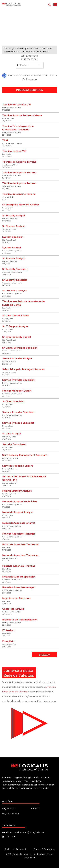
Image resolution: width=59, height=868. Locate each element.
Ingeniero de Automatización (20, 620)
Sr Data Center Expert (16, 315)
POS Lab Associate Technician (21, 544)
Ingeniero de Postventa (17, 598)
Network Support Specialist (19, 577)
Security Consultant (14, 444)
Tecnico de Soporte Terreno (19, 162)
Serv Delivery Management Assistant (25, 455)
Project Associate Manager (19, 534)
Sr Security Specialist (15, 269)
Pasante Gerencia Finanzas (19, 566)
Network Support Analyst (18, 512)
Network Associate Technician (21, 555)
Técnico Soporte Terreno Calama (22, 115)
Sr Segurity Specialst (15, 280)
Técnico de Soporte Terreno (19, 172)
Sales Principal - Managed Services (23, 369)
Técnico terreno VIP (14, 151)
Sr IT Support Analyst (15, 326)
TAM (5, 140)
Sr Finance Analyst (13, 226)
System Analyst (12, 248)
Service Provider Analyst (17, 358)
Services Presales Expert (17, 466)
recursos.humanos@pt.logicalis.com (27, 832)
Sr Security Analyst (14, 215)
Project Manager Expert (17, 391)
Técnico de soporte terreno (19, 194)
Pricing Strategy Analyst (17, 491)
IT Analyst (8, 630)
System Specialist (13, 237)
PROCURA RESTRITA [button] (29, 90)
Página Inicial (9, 808)
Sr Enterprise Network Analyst (21, 205)
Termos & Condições (44, 849)
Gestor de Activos (13, 609)
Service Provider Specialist (18, 380)
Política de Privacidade (16, 849)
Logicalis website (10, 814)
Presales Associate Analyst (19, 587)
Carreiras (35, 808)
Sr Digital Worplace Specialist (20, 348)
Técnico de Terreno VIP (17, 105)
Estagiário (8, 641)
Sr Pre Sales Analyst (14, 291)
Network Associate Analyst (19, 523)
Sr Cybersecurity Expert (17, 337)
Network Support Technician (19, 501)
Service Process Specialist (18, 423)
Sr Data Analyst (12, 434)
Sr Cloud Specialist (13, 401)
